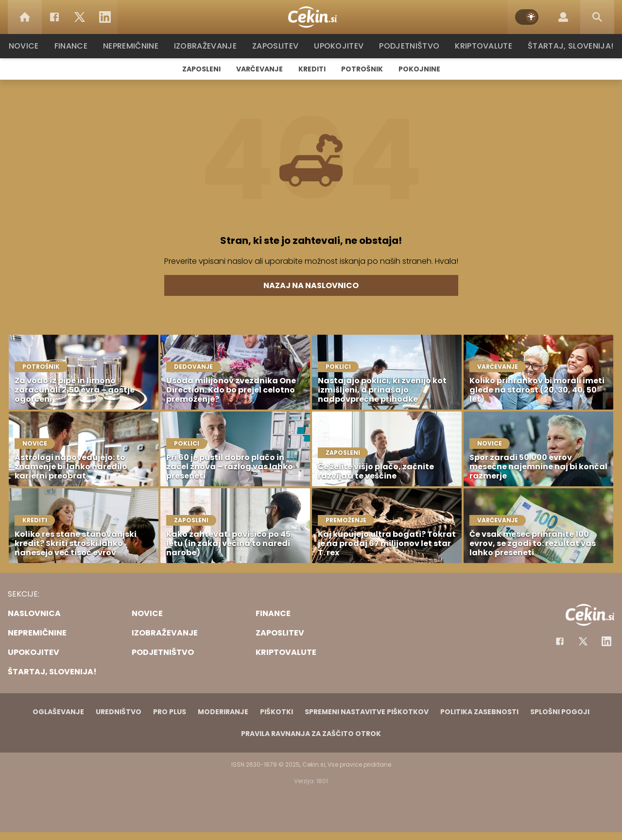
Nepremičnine (136, 46)
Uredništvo (119, 712)
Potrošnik (362, 69)
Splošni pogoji (560, 712)
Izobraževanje (210, 46)
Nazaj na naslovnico (311, 285)
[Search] (597, 17)
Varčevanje (259, 69)
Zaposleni (201, 69)
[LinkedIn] (105, 17)
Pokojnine (419, 69)
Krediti (312, 69)
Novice (29, 46)
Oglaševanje (58, 712)
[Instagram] (606, 641)
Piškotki (276, 712)
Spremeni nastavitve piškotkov (367, 712)
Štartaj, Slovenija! (567, 46)
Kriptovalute (482, 46)
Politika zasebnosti (479, 712)
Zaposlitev (278, 46)
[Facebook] (54, 17)
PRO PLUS (170, 712)
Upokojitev (341, 46)
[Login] (563, 17)
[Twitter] (80, 17)
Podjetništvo (409, 46)
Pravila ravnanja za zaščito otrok (311, 734)
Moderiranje (223, 712)
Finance (76, 46)
